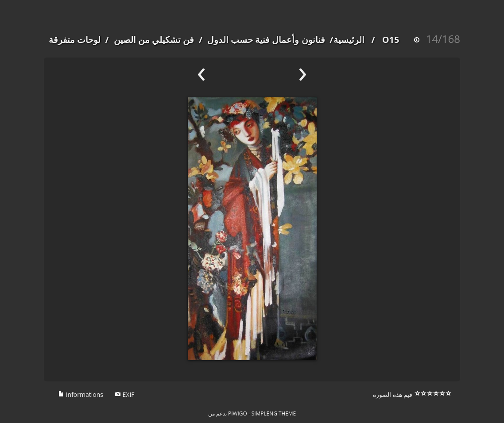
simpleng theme (274, 413)
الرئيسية (349, 40)
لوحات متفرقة (75, 40)
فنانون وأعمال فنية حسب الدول (266, 40)
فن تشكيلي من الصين (154, 40)
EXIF (125, 394)
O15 (391, 40)
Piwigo (238, 413)
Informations (81, 394)
